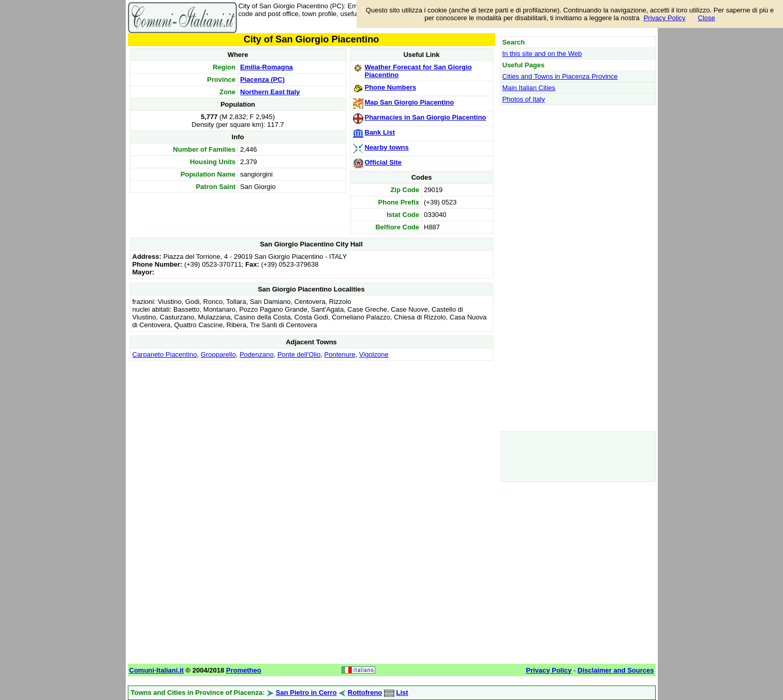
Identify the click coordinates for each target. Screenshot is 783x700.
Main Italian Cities (529, 88)
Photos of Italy (524, 99)
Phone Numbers (391, 87)
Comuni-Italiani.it (157, 670)
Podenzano (257, 354)
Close (707, 18)
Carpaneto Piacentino (165, 354)
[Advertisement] (312, 436)
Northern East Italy (270, 92)
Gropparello (218, 354)
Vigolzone (374, 354)
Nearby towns (387, 147)
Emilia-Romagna (267, 67)
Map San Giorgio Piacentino (410, 102)
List (402, 692)
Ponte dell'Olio (299, 354)
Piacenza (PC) (262, 79)
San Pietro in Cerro (306, 692)
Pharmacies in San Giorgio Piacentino (426, 117)
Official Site (383, 162)
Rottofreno (365, 692)
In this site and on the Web (542, 54)
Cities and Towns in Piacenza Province (560, 76)
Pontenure (340, 354)
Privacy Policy (665, 18)
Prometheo (244, 670)
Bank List (380, 132)
